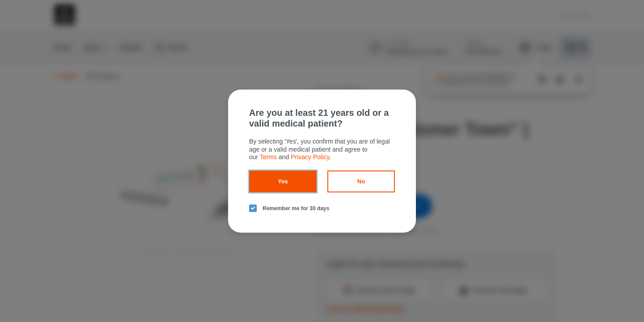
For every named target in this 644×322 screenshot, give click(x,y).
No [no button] (361, 181)
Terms (268, 157)
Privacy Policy (310, 157)
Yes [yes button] (283, 181)
